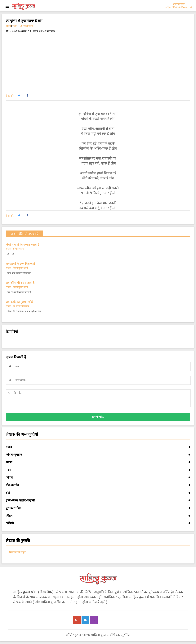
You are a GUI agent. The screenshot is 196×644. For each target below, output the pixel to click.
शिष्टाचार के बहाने (18, 552)
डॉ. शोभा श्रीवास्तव (21, 306)
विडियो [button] (98, 516)
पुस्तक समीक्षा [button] (98, 508)
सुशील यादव (26, 26)
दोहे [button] (98, 493)
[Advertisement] (98, 61)
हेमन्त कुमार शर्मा (20, 268)
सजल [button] (98, 462)
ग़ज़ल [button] (98, 447)
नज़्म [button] (98, 470)
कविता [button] (98, 478)
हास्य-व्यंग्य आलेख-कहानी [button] (98, 501)
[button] (19, 96)
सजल (15, 26)
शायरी (8, 26)
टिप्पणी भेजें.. (98, 417)
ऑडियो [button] (98, 523)
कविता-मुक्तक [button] (98, 455)
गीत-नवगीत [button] (98, 485)
